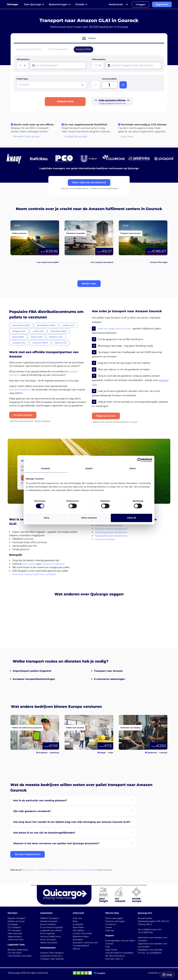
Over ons (77, 918)
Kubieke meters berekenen (111, 529)
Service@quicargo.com (150, 929)
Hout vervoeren (48, 940)
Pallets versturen (16, 921)
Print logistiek (47, 933)
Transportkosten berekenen (111, 536)
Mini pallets (79, 930)
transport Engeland (53, 564)
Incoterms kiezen (105, 539)
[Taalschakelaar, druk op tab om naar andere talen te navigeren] (118, 4)
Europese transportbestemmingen (34, 679)
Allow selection (89, 518)
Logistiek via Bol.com (51, 956)
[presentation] (58, 65)
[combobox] (22, 65)
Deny (47, 518)
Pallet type (22, 79)
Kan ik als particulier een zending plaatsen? (40, 800)
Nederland (55, 753)
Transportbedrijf (81, 946)
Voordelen (78, 940)
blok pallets (29, 564)
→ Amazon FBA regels (158, 262)
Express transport (17, 918)
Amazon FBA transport (52, 953)
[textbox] (23, 65)
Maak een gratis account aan (114, 329)
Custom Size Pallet (82, 933)
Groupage (13, 924)
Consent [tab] (46, 468)
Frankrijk (163, 753)
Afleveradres (99, 59)
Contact (109, 944)
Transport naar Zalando (52, 959)
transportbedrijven (20, 390)
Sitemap (110, 930)
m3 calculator (15, 953)
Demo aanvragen (114, 918)
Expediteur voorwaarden (150, 950)
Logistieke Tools (16, 945)
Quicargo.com (29, 870)
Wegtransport (15, 936)
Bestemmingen (81, 936)
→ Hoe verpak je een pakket (101, 262)
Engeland (43, 753)
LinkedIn (153, 973)
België (103, 753)
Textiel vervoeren (49, 943)
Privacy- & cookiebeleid (150, 953)
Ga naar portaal (23, 415)
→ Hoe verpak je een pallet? (47, 262)
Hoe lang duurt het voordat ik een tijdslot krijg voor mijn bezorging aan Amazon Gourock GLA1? (72, 822)
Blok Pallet (78, 927)
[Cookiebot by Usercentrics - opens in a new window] (139, 460)
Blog (75, 921)
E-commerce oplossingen (110, 679)
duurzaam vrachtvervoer (85, 943)
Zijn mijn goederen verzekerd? (32, 811)
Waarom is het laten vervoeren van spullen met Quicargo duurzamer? (56, 843)
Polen (111, 753)
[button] (89, 284)
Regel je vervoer (106, 416)
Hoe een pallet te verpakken (119, 953)
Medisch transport (49, 918)
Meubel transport (49, 921)
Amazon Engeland (87, 870)
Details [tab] (89, 468)
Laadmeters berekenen (109, 525)
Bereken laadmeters (18, 950)
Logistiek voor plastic (51, 930)
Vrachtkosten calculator (20, 956)
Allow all (131, 518)
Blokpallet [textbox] (24, 85)
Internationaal (15, 933)
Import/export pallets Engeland (32, 671)
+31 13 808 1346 (145, 932)
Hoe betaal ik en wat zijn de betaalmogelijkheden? (44, 833)
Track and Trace (16, 940)
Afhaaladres (23, 59)
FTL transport (15, 930)
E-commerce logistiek (51, 927)
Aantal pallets (109, 79)
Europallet (78, 924)
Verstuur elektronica (51, 936)
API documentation (115, 956)
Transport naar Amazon (108, 671)
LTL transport (14, 927)
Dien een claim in (114, 959)
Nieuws (76, 949)
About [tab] (133, 468)
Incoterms (110, 924)
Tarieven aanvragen (115, 921)
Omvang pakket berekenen (111, 532)
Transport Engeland (46, 870)
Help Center (111, 950)
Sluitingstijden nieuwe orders (120, 941)
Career (109, 927)
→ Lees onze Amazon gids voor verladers (33, 574)
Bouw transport (48, 924)
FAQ (108, 947)
